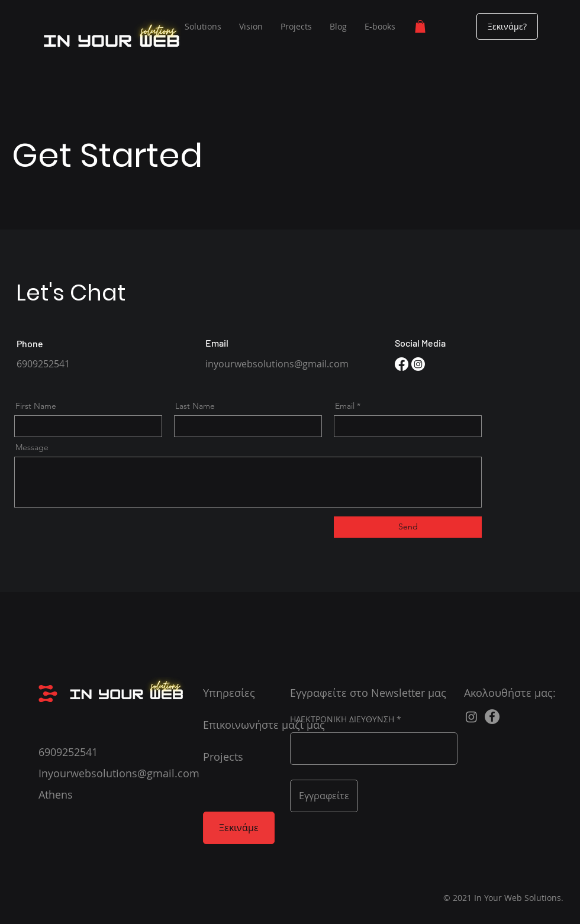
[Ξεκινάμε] (239, 828)
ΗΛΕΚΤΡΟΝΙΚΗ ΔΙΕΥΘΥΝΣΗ (342, 719)
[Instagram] (418, 364)
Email (345, 406)
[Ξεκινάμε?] (507, 26)
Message (32, 447)
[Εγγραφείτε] (324, 796)
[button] (420, 27)
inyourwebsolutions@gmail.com (277, 364)
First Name (36, 406)
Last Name (195, 406)
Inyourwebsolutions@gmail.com (119, 773)
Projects (223, 757)
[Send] (408, 527)
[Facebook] (402, 364)
